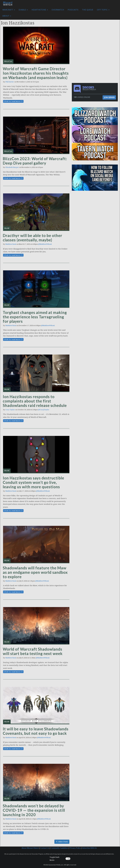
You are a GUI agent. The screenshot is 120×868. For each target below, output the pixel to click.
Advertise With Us (89, 848)
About (7, 16)
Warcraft (9, 10)
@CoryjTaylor (44, 410)
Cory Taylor (10, 410)
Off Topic (103, 10)
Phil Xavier (10, 82)
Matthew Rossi (11, 244)
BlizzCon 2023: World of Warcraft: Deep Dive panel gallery (35, 161)
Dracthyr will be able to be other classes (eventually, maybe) (32, 238)
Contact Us (45, 848)
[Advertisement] (95, 33)
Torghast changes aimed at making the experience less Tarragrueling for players (35, 317)
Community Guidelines (59, 848)
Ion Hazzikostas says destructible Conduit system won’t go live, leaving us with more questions (33, 482)
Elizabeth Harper (12, 167)
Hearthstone (40, 10)
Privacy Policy (75, 848)
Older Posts (62, 842)
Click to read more (13, 101)
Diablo (23, 10)
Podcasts (73, 10)
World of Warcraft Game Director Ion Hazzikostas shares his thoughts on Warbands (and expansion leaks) (36, 73)
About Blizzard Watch (30, 848)
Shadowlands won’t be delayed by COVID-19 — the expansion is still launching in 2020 (34, 810)
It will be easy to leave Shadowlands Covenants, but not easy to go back (36, 731)
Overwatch (58, 10)
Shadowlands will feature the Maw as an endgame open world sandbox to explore (35, 572)
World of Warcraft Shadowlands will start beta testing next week (33, 651)
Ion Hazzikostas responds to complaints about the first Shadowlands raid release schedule (35, 401)
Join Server (109, 97)
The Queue (88, 10)
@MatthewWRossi (45, 244)
